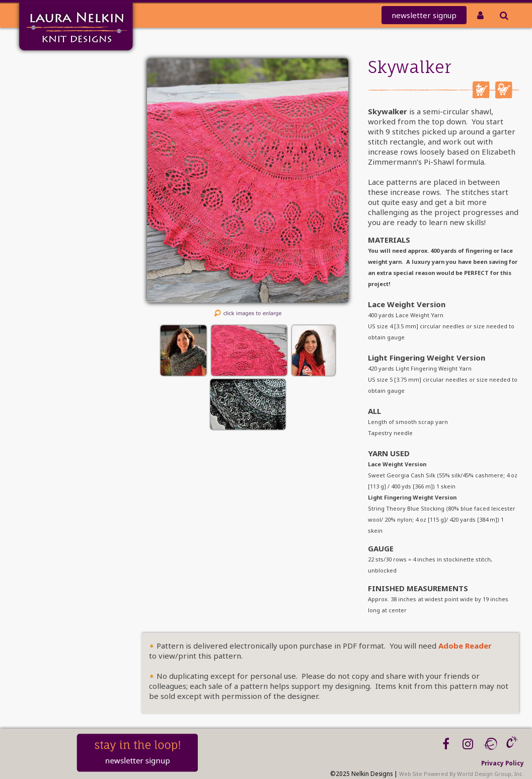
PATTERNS (51, 133)
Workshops (47, 185)
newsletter (424, 15)
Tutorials (51, 159)
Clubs (56, 120)
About (55, 172)
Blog (58, 198)
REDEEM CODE (42, 107)
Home (55, 67)
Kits (59, 146)
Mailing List (45, 80)
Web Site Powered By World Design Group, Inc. (462, 774)
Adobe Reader (465, 646)
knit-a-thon (44, 93)
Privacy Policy (503, 763)
